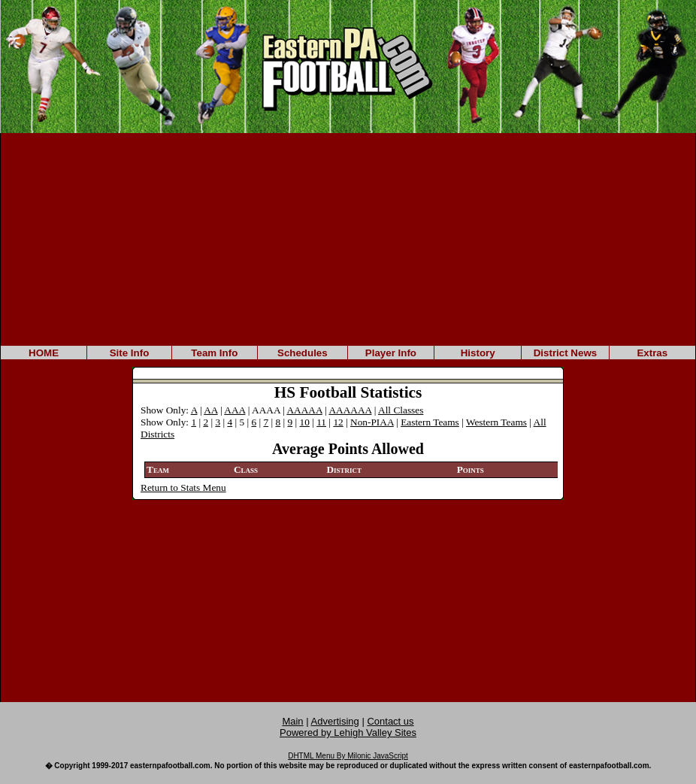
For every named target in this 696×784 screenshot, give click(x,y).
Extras (652, 353)
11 (321, 422)
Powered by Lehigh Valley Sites (348, 733)
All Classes (401, 410)
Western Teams (496, 422)
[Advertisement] (348, 238)
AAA (235, 410)
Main (292, 721)
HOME (44, 353)
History (478, 353)
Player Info (391, 353)
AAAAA (304, 410)
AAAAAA (350, 410)
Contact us (390, 721)
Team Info (214, 353)
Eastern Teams (430, 422)
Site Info (130, 353)
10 (305, 422)
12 (338, 422)
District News (565, 353)
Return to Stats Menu (183, 487)
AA (211, 410)
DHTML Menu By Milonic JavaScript (348, 756)
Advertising (335, 721)
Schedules (303, 353)
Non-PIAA (372, 422)
